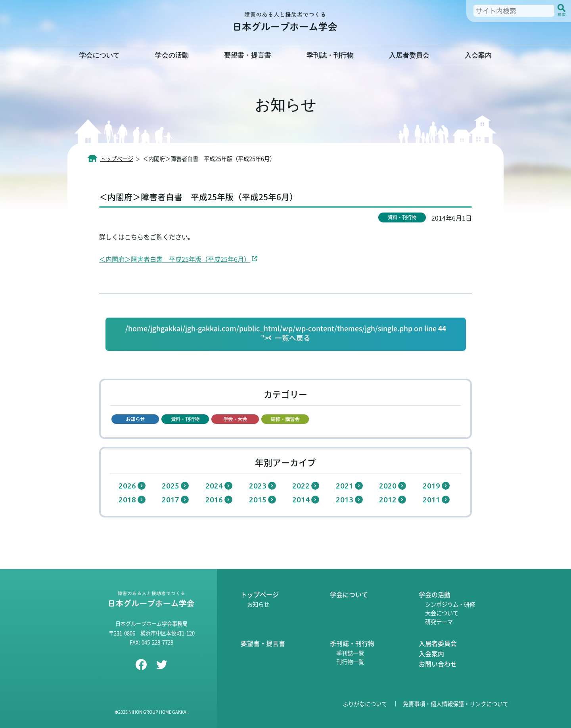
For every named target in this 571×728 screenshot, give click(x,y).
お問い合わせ (438, 664)
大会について (442, 613)
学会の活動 (435, 594)
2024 (214, 486)
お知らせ (258, 604)
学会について (349, 594)
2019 (431, 486)
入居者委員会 (438, 643)
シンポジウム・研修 (450, 604)
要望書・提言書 (263, 643)
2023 (258, 486)
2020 (388, 486)
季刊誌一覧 (350, 653)
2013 (345, 500)
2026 (127, 486)
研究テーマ (439, 622)
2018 (127, 500)
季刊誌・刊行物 (352, 643)
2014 (301, 500)
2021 (345, 486)
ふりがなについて (365, 704)
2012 (388, 500)
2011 (431, 500)
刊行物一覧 (350, 662)
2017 (171, 500)
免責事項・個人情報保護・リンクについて (456, 704)
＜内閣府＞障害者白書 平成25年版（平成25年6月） (175, 259)
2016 (214, 500)
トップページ (260, 594)
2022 (301, 486)
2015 (258, 500)
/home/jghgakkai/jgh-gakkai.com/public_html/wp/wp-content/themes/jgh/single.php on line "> (286, 333)
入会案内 (431, 653)
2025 (171, 486)
